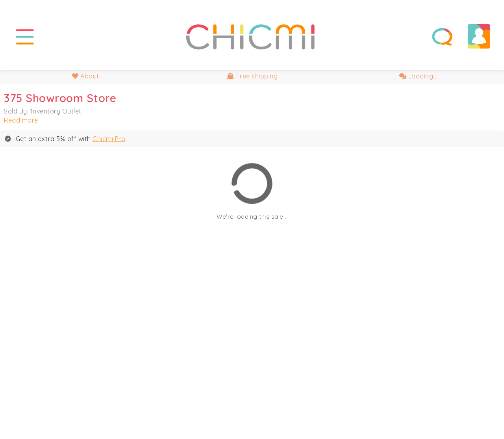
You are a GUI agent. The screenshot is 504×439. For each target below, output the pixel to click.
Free (252, 76)
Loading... (418, 76)
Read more (21, 120)
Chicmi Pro (109, 139)
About (86, 76)
